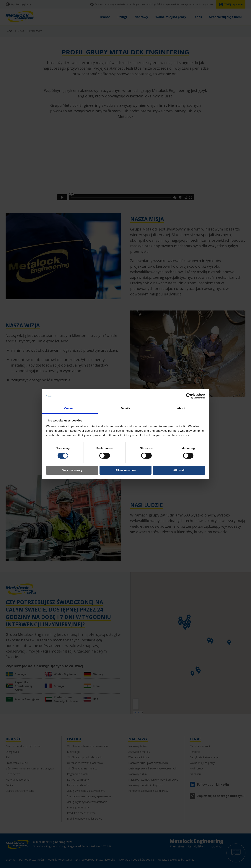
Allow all (179, 470)
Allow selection (125, 470)
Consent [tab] (70, 408)
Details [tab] (125, 408)
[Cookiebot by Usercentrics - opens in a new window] (189, 396)
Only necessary (72, 470)
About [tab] (181, 408)
